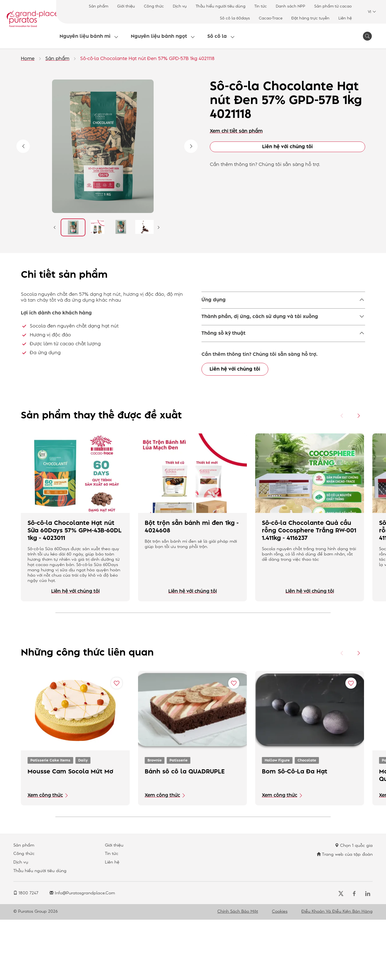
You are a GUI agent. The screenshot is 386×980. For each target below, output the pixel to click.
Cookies (280, 972)
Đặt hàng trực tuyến (310, 18)
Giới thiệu (126, 6)
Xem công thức (45, 856)
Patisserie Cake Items (50, 821)
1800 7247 (26, 954)
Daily (83, 821)
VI (372, 12)
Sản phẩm (99, 6)
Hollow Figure (277, 821)
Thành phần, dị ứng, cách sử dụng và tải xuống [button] (260, 337)
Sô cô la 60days (235, 18)
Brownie (155, 821)
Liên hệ (345, 18)
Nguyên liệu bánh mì (85, 36)
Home (28, 59)
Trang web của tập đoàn (345, 915)
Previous (23, 146)
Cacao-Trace (271, 18)
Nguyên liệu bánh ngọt (159, 36)
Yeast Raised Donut (269, 314)
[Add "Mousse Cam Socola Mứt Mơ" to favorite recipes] (117, 743)
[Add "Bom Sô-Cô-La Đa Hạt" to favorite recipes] (351, 743)
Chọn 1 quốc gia (354, 906)
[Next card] (358, 476)
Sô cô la (217, 36)
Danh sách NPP (291, 6)
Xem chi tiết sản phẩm (236, 131)
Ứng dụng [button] (214, 300)
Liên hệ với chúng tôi (287, 147)
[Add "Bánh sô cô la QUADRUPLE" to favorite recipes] (234, 743)
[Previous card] (342, 476)
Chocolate (307, 821)
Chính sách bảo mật (238, 972)
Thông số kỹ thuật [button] (223, 353)
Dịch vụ (180, 6)
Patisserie (179, 821)
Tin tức (261, 6)
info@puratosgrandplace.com (82, 954)
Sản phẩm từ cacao (333, 6)
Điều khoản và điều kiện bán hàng (337, 972)
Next (191, 146)
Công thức (154, 6)
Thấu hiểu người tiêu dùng (221, 6)
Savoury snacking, (223, 314)
